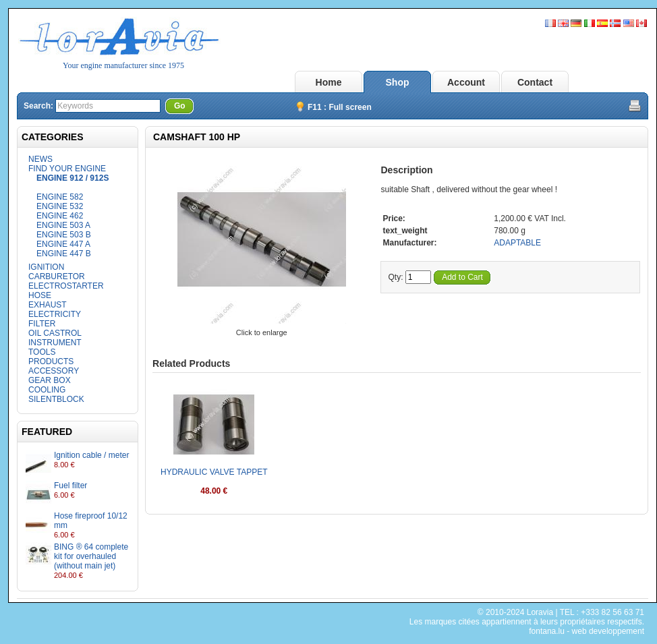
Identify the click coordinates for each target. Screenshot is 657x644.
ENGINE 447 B (64, 254)
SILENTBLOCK (56, 399)
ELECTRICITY (55, 314)
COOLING (47, 390)
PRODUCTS (51, 361)
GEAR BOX (50, 380)
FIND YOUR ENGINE (67, 169)
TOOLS (42, 352)
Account (466, 82)
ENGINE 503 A (63, 225)
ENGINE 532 (60, 206)
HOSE (40, 295)
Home (329, 82)
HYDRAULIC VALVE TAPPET (214, 472)
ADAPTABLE (517, 243)
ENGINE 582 (60, 197)
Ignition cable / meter (91, 455)
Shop (398, 82)
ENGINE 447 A (63, 244)
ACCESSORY (54, 371)
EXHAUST (48, 305)
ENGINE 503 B (64, 235)
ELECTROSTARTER (66, 286)
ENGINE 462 (60, 216)
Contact (535, 82)
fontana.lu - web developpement (587, 631)
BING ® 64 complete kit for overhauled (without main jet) (91, 556)
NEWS (40, 159)
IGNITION (46, 267)
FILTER (42, 324)
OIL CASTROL (55, 333)
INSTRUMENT (55, 343)
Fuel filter (70, 486)
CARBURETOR (57, 276)
